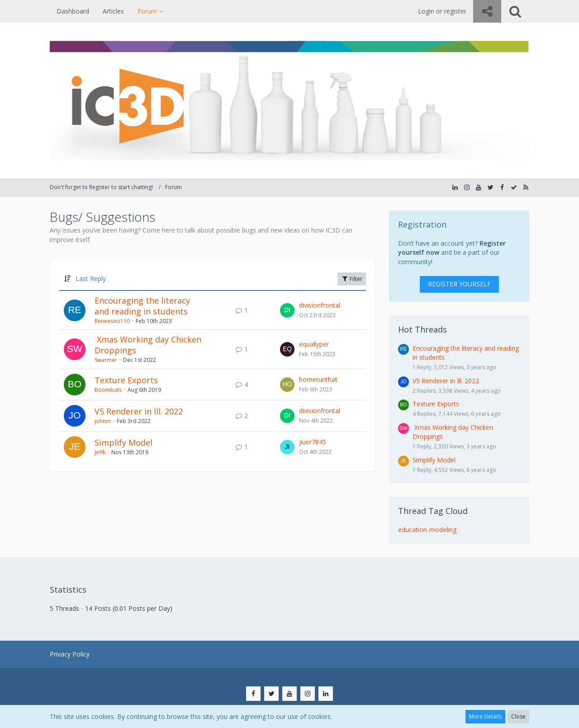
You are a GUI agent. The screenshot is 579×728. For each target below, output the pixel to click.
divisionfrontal (320, 305)
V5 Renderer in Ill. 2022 (139, 411)
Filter (352, 279)
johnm (103, 421)
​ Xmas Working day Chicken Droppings (148, 345)
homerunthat (318, 379)
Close (518, 716)
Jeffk (100, 452)
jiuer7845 (313, 442)
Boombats (108, 390)
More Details (485, 716)
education (413, 530)
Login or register (442, 11)
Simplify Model (123, 443)
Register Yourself (459, 284)
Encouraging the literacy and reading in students (142, 306)
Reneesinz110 (112, 321)
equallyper (314, 344)
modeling (443, 530)
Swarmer (106, 360)
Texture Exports (126, 380)
